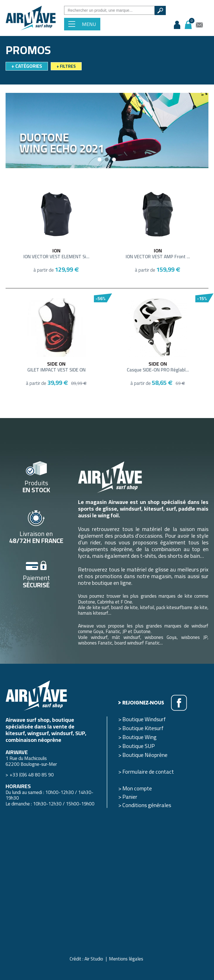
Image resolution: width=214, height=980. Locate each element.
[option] (107, 131)
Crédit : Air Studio (86, 959)
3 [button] (114, 160)
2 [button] (107, 160)
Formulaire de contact (148, 772)
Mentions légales (126, 959)
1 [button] (100, 160)
